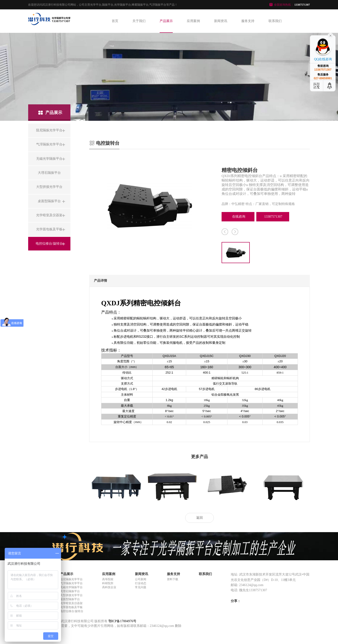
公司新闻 (141, 579)
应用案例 (193, 21)
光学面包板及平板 (71, 607)
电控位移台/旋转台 (72, 611)
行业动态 (141, 583)
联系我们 (275, 21)
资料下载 (173, 579)
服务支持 (248, 21)
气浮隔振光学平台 (71, 583)
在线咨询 (239, 217)
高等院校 (108, 579)
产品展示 (166, 21)
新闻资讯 (221, 21)
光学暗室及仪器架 (71, 603)
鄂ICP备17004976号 (123, 621)
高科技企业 (109, 587)
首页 (115, 21)
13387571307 (273, 217)
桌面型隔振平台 (70, 599)
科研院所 (108, 583)
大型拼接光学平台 (71, 595)
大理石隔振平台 (70, 591)
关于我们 (139, 21)
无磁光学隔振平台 (71, 587)
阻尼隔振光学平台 (71, 579)
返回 (200, 518)
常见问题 (141, 587)
